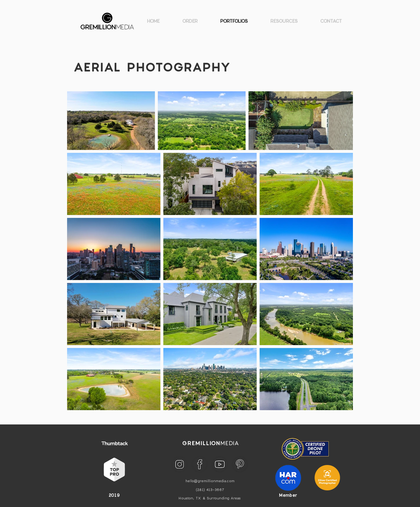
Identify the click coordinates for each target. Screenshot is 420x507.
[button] (284, 21)
